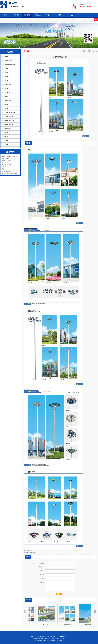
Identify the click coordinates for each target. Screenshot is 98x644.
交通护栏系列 (9, 116)
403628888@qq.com (43, 638)
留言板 (71, 15)
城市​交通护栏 (59, 624)
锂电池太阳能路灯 (10, 64)
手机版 (60, 641)
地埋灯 (6, 108)
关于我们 (16, 15)
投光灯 (6, 104)
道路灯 (6, 56)
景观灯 (6, 72)
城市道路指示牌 (9, 120)
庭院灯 (6, 76)
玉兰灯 (6, 144)
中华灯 (6, 68)
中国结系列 (8, 84)
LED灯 (7, 96)
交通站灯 (7, 92)
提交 (59, 594)
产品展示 (27, 15)
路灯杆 (6, 136)
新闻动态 (38, 15)
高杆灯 (6, 132)
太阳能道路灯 (9, 60)
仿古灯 (6, 80)
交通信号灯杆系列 (10, 112)
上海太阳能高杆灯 (80, 624)
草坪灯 (6, 88)
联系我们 (60, 15)
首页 (5, 15)
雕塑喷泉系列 (9, 124)
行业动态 (49, 15)
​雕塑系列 (38, 624)
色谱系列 (7, 128)
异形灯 (6, 140)
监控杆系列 (8, 100)
